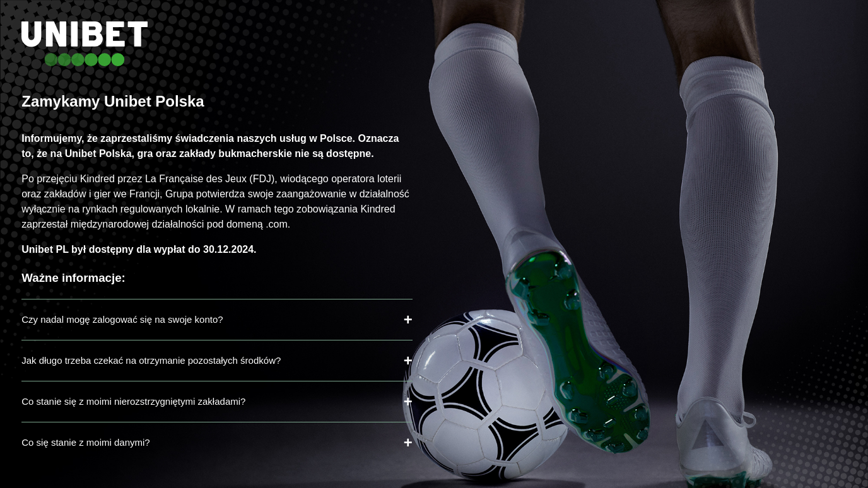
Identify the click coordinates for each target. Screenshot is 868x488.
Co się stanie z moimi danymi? (85, 442)
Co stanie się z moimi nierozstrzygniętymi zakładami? (133, 401)
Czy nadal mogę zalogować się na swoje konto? (122, 319)
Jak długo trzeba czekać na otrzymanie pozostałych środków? (151, 360)
